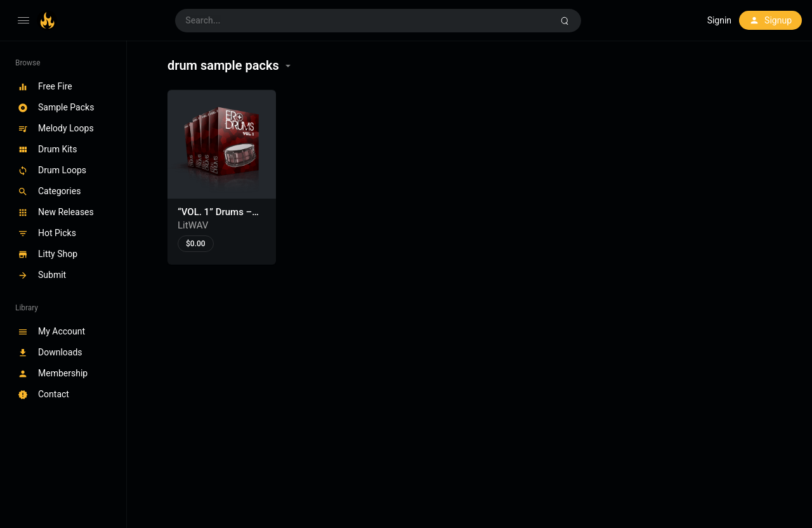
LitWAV (193, 225)
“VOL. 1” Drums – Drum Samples (215, 218)
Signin (719, 20)
